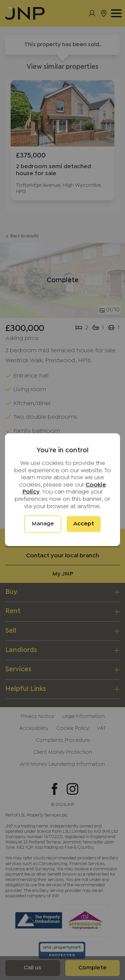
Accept (84, 524)
